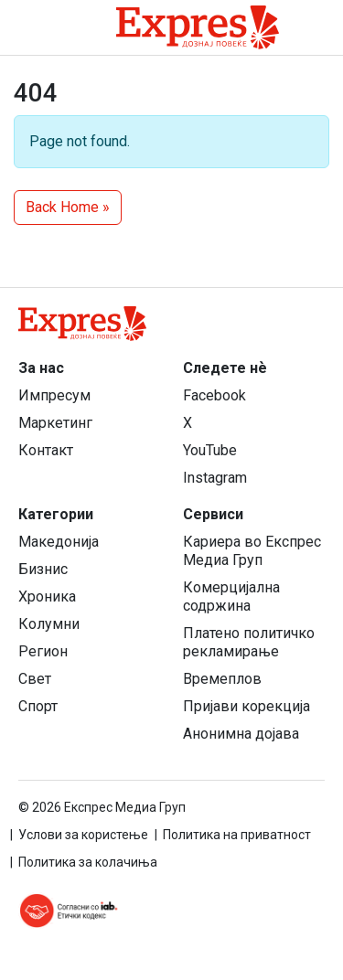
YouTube (210, 450)
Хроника (47, 597)
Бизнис (43, 569)
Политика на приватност (237, 835)
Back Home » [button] (68, 207)
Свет (35, 679)
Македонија (59, 542)
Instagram (215, 478)
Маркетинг (55, 423)
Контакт (46, 450)
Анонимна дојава (241, 734)
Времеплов (222, 679)
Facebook (214, 395)
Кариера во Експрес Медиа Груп (252, 551)
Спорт (38, 706)
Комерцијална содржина (231, 597)
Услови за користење (83, 835)
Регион (43, 651)
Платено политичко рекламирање (249, 642)
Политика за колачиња (88, 862)
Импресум (54, 395)
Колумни (49, 624)
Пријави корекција (247, 706)
